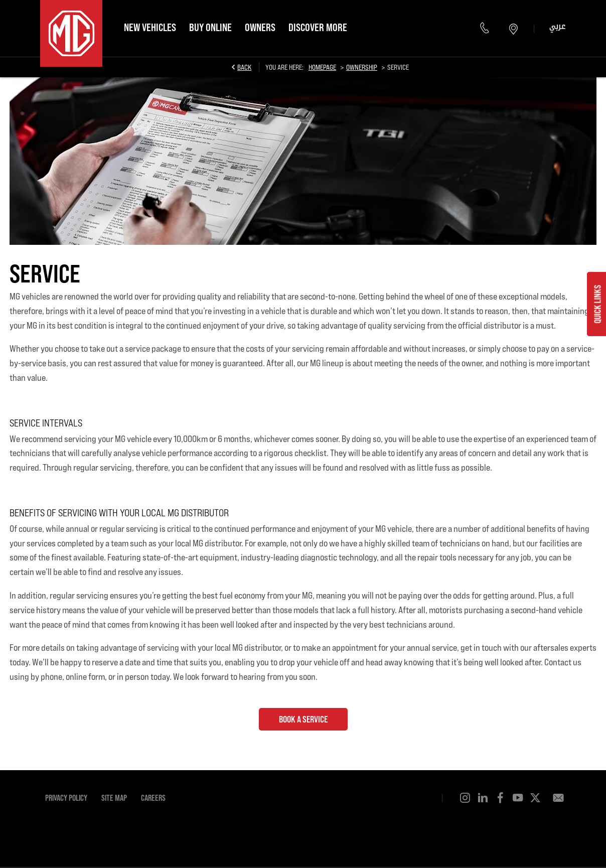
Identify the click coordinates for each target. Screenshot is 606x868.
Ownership (362, 67)
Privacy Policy (66, 798)
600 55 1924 (486, 28)
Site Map (114, 798)
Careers (153, 798)
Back (244, 67)
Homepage (322, 67)
